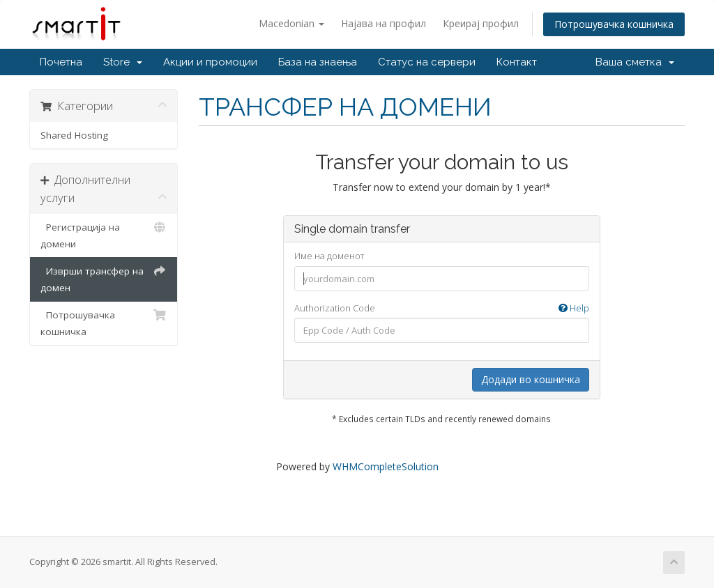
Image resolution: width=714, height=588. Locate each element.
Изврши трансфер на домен (104, 278)
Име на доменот (329, 256)
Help (574, 308)
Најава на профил (383, 23)
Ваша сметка (635, 62)
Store (123, 62)
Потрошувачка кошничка (614, 24)
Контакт (517, 62)
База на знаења (318, 62)
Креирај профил (481, 23)
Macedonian (291, 23)
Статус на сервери (427, 62)
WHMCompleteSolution (386, 466)
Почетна (61, 62)
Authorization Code (442, 308)
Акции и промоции (210, 62)
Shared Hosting (74, 135)
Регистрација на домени (104, 234)
